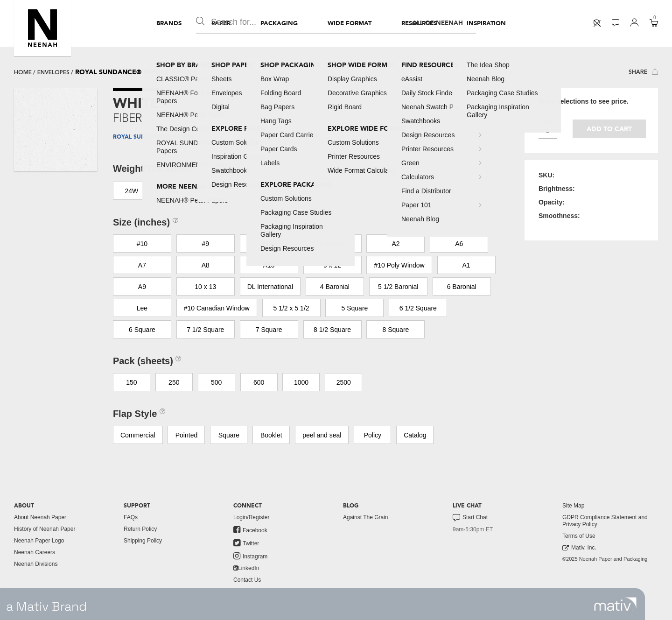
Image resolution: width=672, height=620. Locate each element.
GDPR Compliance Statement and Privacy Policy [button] (605, 521)
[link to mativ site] (615, 604)
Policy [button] (373, 435)
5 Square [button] (355, 308)
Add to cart (609, 129)
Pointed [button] (186, 435)
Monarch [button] (332, 244)
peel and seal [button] (322, 435)
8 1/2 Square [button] (332, 330)
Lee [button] (142, 308)
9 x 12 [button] (332, 265)
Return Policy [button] (140, 529)
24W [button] (131, 191)
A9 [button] (142, 287)
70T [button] (174, 191)
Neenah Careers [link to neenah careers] (35, 552)
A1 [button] (466, 265)
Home (23, 72)
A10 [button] (269, 265)
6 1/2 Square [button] (418, 308)
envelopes (53, 72)
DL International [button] (270, 287)
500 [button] (216, 382)
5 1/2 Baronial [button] (398, 287)
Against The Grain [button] (366, 517)
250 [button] (174, 382)
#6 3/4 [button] (269, 244)
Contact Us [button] (247, 580)
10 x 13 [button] (205, 287)
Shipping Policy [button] (143, 541)
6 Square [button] (142, 330)
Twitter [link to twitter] (246, 543)
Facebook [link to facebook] (250, 530)
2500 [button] (344, 382)
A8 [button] (206, 265)
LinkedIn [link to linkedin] (246, 568)
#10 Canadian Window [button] (217, 308)
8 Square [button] (396, 330)
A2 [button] (395, 244)
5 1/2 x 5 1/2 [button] (291, 308)
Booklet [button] (271, 435)
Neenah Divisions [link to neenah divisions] (36, 564)
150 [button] (131, 382)
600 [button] (259, 382)
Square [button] (229, 435)
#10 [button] (142, 244)
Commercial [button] (138, 435)
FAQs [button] (131, 517)
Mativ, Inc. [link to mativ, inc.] (579, 548)
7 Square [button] (269, 330)
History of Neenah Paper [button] (45, 529)
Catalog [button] (415, 435)
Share (643, 72)
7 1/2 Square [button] (205, 330)
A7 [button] (142, 265)
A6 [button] (459, 244)
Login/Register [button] (251, 517)
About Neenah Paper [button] (40, 517)
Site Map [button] (573, 506)
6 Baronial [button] (462, 287)
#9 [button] (205, 244)
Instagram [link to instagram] (250, 556)
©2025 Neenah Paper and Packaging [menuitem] (605, 559)
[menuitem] (169, 23)
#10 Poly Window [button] (399, 265)
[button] (42, 28)
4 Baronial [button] (335, 287)
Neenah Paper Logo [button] (39, 541)
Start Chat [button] (470, 518)
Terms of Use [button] (579, 536)
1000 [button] (301, 382)
